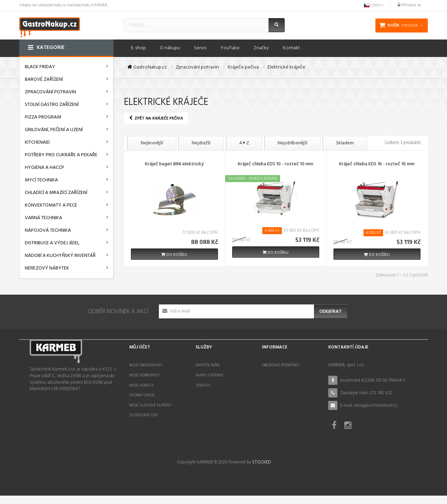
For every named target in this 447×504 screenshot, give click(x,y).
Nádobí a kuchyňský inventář (60, 256)
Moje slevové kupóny (150, 405)
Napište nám (208, 365)
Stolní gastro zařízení (52, 105)
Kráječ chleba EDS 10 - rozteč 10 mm (276, 165)
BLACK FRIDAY (40, 67)
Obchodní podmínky (281, 365)
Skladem (345, 143)
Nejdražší (201, 143)
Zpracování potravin (50, 92)
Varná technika (43, 218)
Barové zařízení (44, 80)
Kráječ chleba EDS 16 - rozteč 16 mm (377, 165)
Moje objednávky (146, 365)
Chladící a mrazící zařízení (56, 193)
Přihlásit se (409, 5)
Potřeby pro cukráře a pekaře (61, 155)
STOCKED (261, 471)
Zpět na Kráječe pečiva (156, 118)
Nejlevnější (152, 143)
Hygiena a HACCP (45, 168)
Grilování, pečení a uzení (54, 130)
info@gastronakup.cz (376, 406)
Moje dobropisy (144, 375)
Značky (203, 386)
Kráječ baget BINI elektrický (174, 165)
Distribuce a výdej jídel (52, 243)
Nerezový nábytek (47, 268)
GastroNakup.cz (147, 67)
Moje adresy (142, 386)
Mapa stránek (209, 375)
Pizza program (43, 117)
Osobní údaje (142, 395)
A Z (244, 143)
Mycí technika (41, 180)
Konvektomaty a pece (51, 205)
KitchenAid (37, 142)
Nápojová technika (48, 231)
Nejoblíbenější (292, 143)
